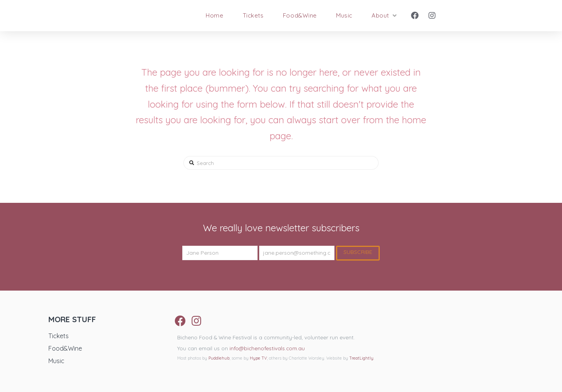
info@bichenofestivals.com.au (267, 348)
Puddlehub (219, 358)
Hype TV (258, 358)
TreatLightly (361, 358)
